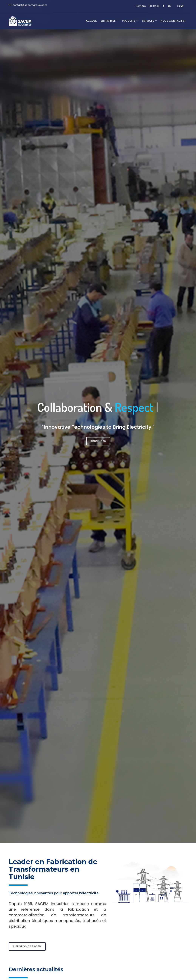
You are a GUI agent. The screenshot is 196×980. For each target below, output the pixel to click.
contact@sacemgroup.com (30, 5)
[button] (181, 6)
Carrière (141, 6)
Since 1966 (98, 441)
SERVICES (149, 21)
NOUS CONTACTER (173, 21)
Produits (130, 21)
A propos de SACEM (27, 946)
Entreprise (110, 21)
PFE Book (154, 6)
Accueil (91, 21)
